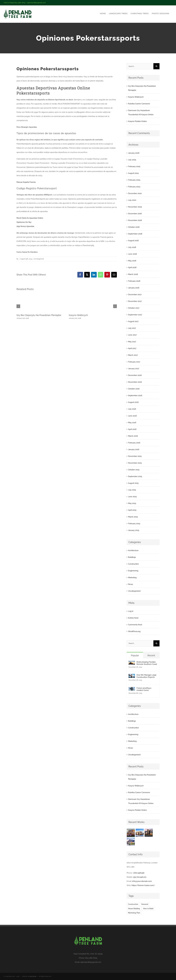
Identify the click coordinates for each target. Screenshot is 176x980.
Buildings (132, 557)
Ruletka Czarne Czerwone (139, 104)
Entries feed (133, 618)
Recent (151, 655)
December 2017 (135, 295)
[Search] (156, 66)
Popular (135, 655)
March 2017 (133, 355)
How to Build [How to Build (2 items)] (148, 909)
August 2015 (133, 483)
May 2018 (132, 261)
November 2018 (135, 220)
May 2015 (132, 503)
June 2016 (132, 416)
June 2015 (132, 497)
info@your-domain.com (142, 881)
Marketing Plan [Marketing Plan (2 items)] (134, 913)
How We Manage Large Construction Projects (146, 676)
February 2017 (134, 362)
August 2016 (133, 402)
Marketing (132, 578)
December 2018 (135, 214)
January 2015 (134, 530)
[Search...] (140, 66)
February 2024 (134, 180)
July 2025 (132, 160)
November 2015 (135, 463)
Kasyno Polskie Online (137, 121)
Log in (131, 611)
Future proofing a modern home (144, 689)
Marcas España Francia (26, 182)
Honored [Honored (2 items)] (145, 904)
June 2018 (132, 254)
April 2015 (132, 510)
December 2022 (135, 193)
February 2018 (134, 281)
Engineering (133, 571)
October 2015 (134, 470)
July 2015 (132, 490)
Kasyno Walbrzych (78, 315)
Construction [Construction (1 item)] (133, 904)
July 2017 (132, 328)
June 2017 (132, 335)
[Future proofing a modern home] (132, 689)
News (131, 584)
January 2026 (134, 153)
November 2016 (135, 382)
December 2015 (135, 456)
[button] (18, 306)
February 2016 (134, 443)
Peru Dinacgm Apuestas (27, 127)
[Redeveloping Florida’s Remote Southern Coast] (132, 663)
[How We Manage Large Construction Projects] (132, 676)
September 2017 (135, 315)
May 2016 (132, 423)
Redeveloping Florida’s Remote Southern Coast (147, 663)
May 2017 (132, 342)
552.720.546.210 (140, 877)
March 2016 (133, 436)
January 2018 (134, 288)
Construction (133, 564)
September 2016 (135, 396)
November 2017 (135, 301)
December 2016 (135, 375)
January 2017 (134, 369)
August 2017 (133, 321)
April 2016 (132, 429)
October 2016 (134, 389)
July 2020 (132, 200)
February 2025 (134, 166)
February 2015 (134, 524)
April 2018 (132, 267)
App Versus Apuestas (25, 226)
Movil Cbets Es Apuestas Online (30, 218)
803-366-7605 (91, 958)
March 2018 (133, 274)
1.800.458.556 (139, 873)
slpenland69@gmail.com (36, 3)
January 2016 (134, 449)
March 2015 (133, 517)
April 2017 (132, 348)
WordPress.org (134, 631)
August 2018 (133, 241)
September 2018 (135, 234)
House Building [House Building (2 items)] (134, 909)
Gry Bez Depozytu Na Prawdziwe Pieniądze (39, 315)
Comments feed (135, 625)
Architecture (133, 550)
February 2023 (134, 187)
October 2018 (134, 227)
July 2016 (132, 409)
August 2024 (133, 173)
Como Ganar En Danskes (27, 252)
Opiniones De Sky (24, 222)
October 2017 (134, 308)
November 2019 (135, 207)
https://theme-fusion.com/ (143, 885)
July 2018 (132, 247)
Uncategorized (134, 591)
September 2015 (135, 476)
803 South (33, 976)
